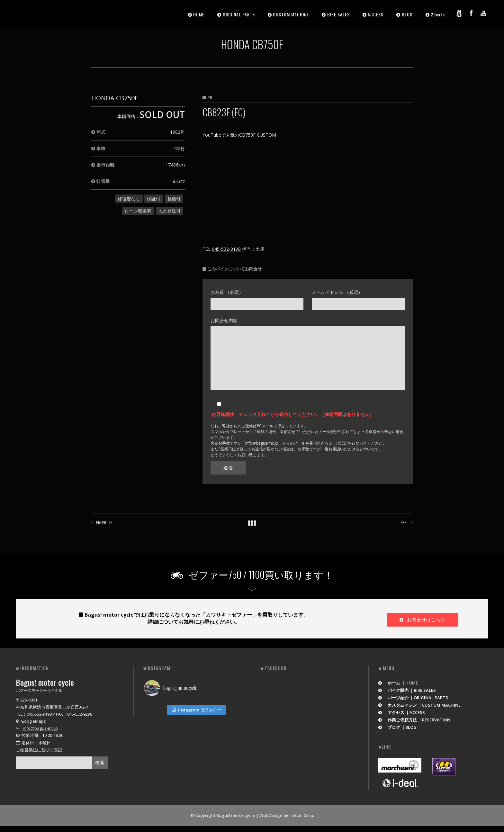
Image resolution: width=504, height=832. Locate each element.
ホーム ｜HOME (398, 683)
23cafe (438, 14)
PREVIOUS (104, 522)
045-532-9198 (226, 249)
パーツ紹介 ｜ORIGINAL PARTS (413, 698)
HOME (199, 14)
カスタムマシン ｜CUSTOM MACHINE (419, 705)
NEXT (404, 522)
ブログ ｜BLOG (397, 727)
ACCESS (376, 14)
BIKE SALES (338, 14)
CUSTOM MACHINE (291, 14)
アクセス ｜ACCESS (402, 712)
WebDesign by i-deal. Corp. (287, 815)
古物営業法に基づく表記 (39, 750)
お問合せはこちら (423, 620)
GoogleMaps (31, 721)
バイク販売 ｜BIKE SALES (407, 690)
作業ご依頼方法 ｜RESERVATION (414, 720)
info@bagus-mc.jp (40, 728)
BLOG (407, 14)
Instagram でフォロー (196, 709)
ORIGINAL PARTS (239, 14)
